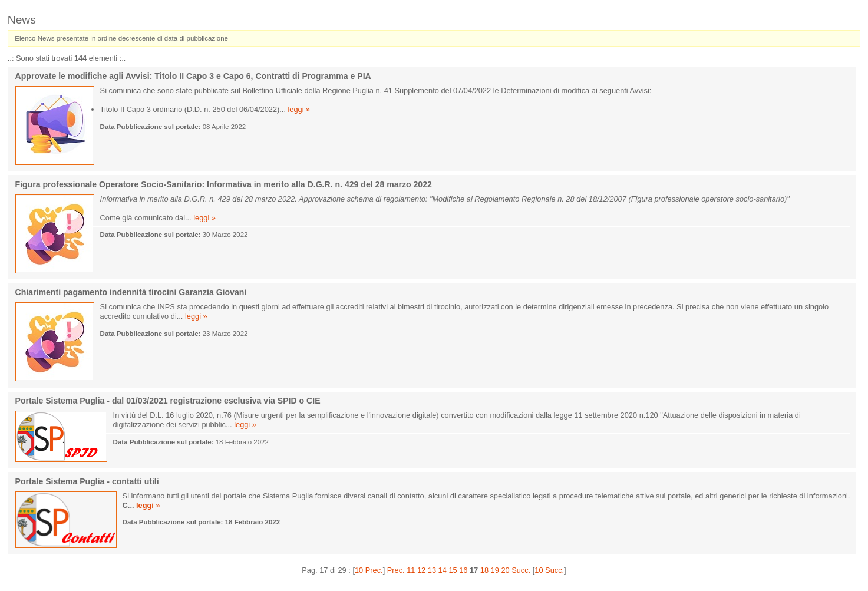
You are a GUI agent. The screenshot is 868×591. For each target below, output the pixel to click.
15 (453, 570)
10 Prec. (369, 570)
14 (443, 570)
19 (495, 570)
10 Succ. (549, 570)
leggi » (299, 109)
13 (432, 570)
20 (505, 570)
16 (463, 570)
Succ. (521, 570)
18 (484, 570)
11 (411, 570)
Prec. (396, 570)
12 (421, 570)
